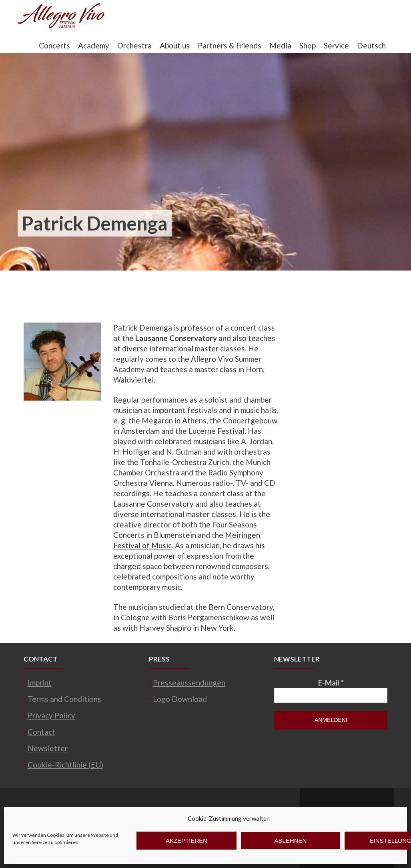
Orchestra (134, 45)
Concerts (54, 45)
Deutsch (371, 45)
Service (336, 45)
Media (280, 45)
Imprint (40, 683)
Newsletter (48, 748)
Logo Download (180, 699)
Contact (41, 732)
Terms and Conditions (64, 699)
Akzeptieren (186, 841)
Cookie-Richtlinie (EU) (65, 765)
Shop (308, 45)
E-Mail (331, 683)
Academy (94, 45)
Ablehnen (291, 841)
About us (175, 45)
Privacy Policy (51, 715)
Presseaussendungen (189, 683)
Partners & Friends (230, 45)
